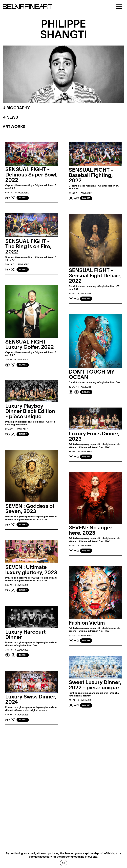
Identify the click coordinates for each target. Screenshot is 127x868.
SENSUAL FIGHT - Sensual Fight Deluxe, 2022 (95, 276)
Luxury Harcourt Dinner (25, 635)
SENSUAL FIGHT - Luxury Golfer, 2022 (30, 345)
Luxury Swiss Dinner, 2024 (31, 699)
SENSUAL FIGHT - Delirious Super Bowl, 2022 (31, 175)
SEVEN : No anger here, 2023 (91, 530)
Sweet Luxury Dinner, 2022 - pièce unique (95, 685)
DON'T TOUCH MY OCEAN (92, 375)
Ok (64, 863)
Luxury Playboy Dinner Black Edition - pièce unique (30, 411)
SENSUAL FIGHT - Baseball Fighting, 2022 (91, 175)
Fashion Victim (87, 623)
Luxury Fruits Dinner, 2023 (94, 436)
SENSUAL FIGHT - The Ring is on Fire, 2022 (28, 247)
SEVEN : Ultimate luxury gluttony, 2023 (31, 570)
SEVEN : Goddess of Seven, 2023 (30, 509)
